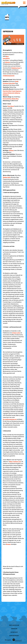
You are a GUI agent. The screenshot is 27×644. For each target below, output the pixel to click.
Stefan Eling (15, 99)
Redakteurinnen (16, 68)
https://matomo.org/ (15, 462)
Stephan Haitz (7, 177)
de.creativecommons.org (10, 419)
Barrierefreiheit (14, 636)
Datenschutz (14, 632)
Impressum (14, 629)
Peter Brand (11, 106)
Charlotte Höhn (7, 91)
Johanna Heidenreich (9, 93)
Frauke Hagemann (16, 91)
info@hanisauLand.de (9, 76)
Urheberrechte (16, 333)
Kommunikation (7, 99)
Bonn (7, 56)
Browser (8, 544)
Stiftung (11, 150)
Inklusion (8, 62)
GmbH (17, 81)
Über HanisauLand (14, 625)
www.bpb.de (6, 58)
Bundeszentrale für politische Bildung (13, 53)
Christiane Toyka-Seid (9, 83)
